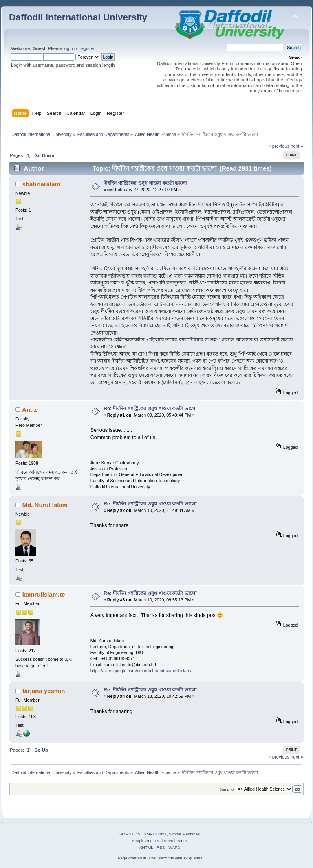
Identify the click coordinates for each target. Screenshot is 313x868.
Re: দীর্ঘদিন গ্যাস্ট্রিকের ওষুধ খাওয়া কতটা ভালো (150, 409)
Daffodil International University (78, 17)
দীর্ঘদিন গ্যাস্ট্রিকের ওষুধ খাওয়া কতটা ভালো (145, 183)
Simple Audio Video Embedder (160, 841)
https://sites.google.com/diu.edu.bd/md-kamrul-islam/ (141, 671)
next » (297, 146)
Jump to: (227, 789)
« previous (279, 146)
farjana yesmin (44, 691)
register (87, 48)
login (68, 48)
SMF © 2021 (155, 834)
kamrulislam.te (44, 594)
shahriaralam (41, 184)
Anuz (30, 410)
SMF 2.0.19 (130, 834)
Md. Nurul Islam (45, 505)
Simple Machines (184, 834)
